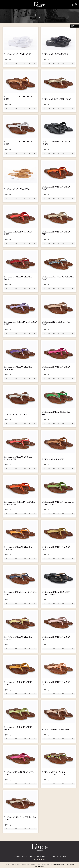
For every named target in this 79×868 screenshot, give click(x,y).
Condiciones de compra (18, 864)
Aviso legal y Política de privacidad (38, 864)
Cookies (7, 864)
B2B (30, 856)
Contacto (62, 856)
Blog (25, 856)
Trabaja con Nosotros (45, 856)
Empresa (16, 856)
